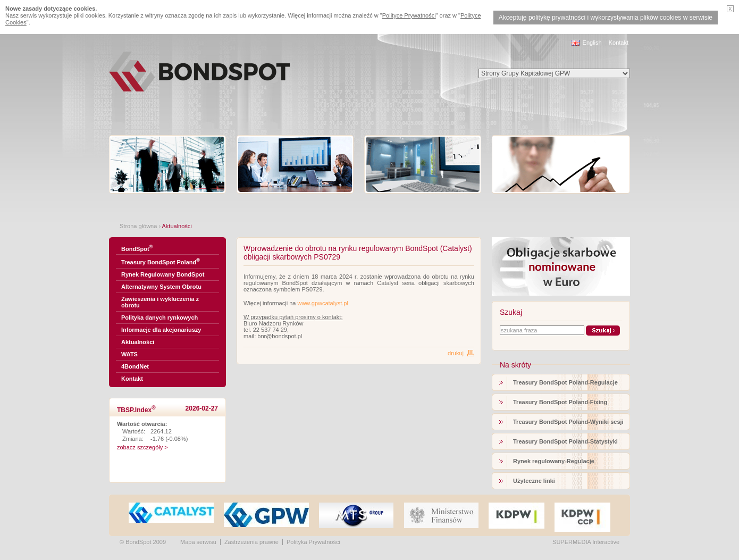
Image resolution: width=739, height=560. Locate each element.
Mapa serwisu (198, 542)
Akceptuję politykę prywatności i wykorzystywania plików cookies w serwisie (606, 18)
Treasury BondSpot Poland (161, 261)
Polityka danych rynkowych (159, 317)
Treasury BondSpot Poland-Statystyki (565, 441)
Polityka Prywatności (313, 542)
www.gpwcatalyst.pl (322, 303)
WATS (129, 354)
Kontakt (619, 43)
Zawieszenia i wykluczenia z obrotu (160, 302)
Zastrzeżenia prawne (251, 542)
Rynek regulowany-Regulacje (554, 461)
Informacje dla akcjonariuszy (161, 330)
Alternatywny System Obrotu (161, 287)
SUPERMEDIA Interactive (586, 542)
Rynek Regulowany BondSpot (163, 274)
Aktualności (138, 342)
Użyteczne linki (534, 481)
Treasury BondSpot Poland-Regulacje (565, 382)
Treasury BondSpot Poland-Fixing (560, 402)
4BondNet (135, 366)
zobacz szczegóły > (142, 447)
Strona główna (138, 226)
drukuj (456, 353)
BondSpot (137, 248)
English (592, 43)
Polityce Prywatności (409, 15)
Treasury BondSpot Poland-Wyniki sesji (568, 422)
